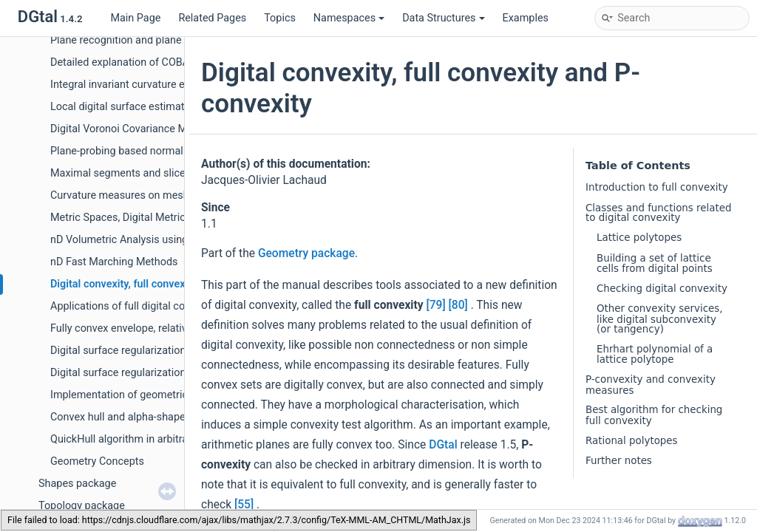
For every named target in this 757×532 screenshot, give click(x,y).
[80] (458, 305)
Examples (526, 18)
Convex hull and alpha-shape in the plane (146, 417)
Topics (280, 18)
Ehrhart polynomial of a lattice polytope (655, 354)
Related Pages (212, 18)
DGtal (443, 445)
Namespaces (349, 18)
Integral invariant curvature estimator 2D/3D (154, 85)
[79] (435, 305)
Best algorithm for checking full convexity (654, 415)
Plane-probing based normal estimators (143, 151)
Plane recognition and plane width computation (162, 40)
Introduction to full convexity (657, 187)
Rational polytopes (632, 441)
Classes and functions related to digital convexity (658, 213)
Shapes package (77, 484)
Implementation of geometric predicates (145, 395)
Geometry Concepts (97, 461)
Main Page (135, 18)
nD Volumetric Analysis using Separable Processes (170, 240)
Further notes (619, 461)
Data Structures (443, 18)
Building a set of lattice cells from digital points (655, 263)
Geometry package (306, 253)
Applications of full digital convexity (134, 306)
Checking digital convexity (662, 289)
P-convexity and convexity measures (651, 385)
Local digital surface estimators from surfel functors (173, 107)
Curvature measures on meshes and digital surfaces (173, 195)
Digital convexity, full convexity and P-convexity (163, 284)
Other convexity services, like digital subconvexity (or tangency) (660, 319)
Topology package (82, 506)
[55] (244, 505)
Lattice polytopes (639, 238)
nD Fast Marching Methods (114, 262)
